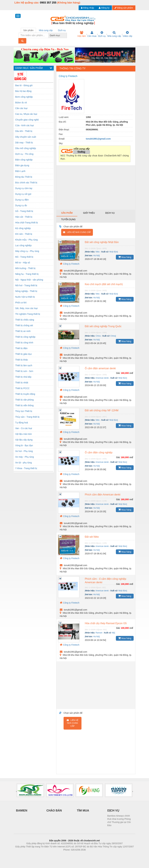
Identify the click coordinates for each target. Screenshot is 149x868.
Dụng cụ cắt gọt (23, 194)
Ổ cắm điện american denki (100, 368)
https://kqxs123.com (90, 855)
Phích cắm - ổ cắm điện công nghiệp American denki (105, 581)
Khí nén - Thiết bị (24, 234)
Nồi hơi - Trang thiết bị (26, 285)
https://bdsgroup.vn (70, 855)
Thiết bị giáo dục (24, 354)
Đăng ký (104, 8)
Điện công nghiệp (24, 160)
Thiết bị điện (21, 348)
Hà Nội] (97, 256)
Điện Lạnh (20, 171)
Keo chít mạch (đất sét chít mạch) (104, 284)
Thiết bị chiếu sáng (25, 320)
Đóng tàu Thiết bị (24, 177)
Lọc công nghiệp (23, 245)
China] (113, 336)
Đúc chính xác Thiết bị (26, 183)
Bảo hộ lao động (23, 91)
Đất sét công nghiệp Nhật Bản (102, 242)
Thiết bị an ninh (23, 331)
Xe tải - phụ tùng (23, 463)
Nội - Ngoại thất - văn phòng (29, 280)
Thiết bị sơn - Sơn (24, 371)
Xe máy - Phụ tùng (24, 457)
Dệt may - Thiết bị (24, 143)
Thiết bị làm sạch (24, 365)
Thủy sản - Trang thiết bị (27, 417)
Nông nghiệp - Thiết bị (26, 291)
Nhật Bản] (114, 252)
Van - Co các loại (24, 428)
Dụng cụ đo (21, 205)
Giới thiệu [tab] (89, 213)
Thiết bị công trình (24, 343)
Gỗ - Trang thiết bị (24, 211)
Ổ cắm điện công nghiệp (99, 452)
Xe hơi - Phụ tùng (24, 451)
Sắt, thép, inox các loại (26, 308)
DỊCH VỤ (113, 811)
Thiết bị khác (22, 360)
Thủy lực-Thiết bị (24, 411)
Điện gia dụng (22, 165)
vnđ (131, 373)
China (98, 336)
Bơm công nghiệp (24, 97)
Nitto (98, 252)
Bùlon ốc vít (21, 103)
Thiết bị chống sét (24, 325)
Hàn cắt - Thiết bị (24, 217)
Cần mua (92, 34)
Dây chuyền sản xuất (26, 137)
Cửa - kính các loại (24, 125)
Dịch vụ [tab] (62, 30)
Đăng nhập (88, 8)
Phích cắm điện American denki (103, 495)
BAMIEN (22, 811)
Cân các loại (21, 108)
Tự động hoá (22, 423)
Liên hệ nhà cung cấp (77, 232)
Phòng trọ (54, 855)
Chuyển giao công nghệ (27, 120)
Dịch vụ (102, 34)
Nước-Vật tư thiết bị (25, 297)
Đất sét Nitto (92, 537)
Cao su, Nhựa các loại (26, 114)
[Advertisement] (96, 187)
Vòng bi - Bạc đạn (24, 445)
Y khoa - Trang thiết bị (26, 468)
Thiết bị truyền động (25, 394)
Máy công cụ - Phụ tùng (27, 251)
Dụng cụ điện (22, 200)
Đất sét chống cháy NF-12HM (102, 410)
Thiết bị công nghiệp (25, 337)
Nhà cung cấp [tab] (46, 30)
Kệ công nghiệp (23, 228)
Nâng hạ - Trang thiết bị (27, 274)
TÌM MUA (83, 811)
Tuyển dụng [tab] (68, 219)
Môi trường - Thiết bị (25, 268)
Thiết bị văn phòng (24, 400)
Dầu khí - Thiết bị (24, 131)
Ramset (99, 633)
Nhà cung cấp (114, 34)
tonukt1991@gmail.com (98, 139)
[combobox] (66, 35)
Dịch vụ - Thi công (24, 154)
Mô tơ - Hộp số (23, 263)
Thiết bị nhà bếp (23, 377)
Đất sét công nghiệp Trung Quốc (103, 326)
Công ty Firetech (70, 264)
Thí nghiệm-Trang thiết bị (28, 314)
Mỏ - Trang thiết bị (24, 257)
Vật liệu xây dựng (24, 440)
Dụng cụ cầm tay (24, 188)
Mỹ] (113, 633)
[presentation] (16, 791)
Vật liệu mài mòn (24, 434)
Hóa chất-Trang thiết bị (27, 223)
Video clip (127, 34)
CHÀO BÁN (54, 811)
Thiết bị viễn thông (24, 405)
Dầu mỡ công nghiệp (26, 148)
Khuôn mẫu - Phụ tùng (26, 240)
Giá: (118, 373)
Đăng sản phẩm (124, 8)
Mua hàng (125, 257)
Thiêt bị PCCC (22, 388)
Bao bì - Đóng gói (24, 85)
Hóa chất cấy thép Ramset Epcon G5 (106, 623)
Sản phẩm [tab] (28, 30)
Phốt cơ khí (21, 303)
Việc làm (81, 34)
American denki (102, 378)
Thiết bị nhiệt (22, 383)
